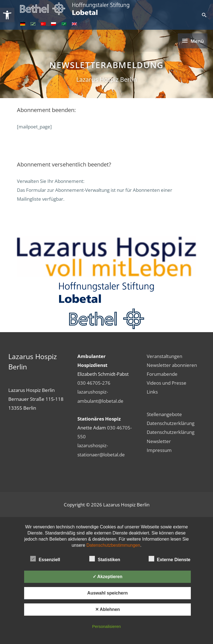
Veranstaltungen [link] (164, 356)
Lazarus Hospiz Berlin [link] (107, 79)
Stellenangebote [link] (164, 414)
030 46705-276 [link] (94, 383)
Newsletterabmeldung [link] (106, 65)
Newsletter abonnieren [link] (172, 365)
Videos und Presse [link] (167, 383)
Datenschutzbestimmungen (113, 545)
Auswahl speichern (108, 593)
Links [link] (152, 392)
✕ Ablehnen (108, 609)
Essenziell (45, 559)
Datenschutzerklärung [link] (171, 423)
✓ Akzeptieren (108, 577)
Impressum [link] (159, 450)
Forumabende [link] (162, 374)
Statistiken (105, 559)
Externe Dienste (170, 559)
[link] (7, 15)
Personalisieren (106, 626)
